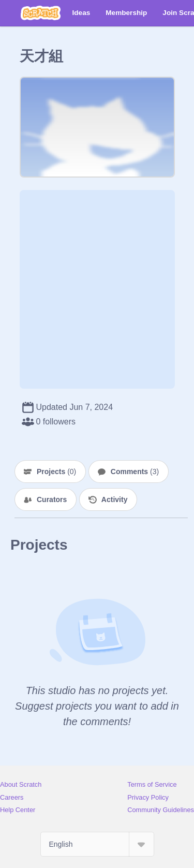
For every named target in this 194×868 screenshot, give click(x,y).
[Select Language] (97, 844)
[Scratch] (41, 13)
